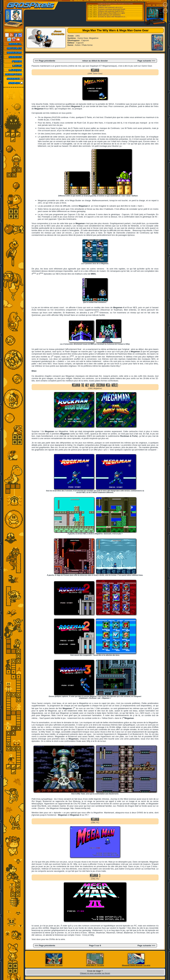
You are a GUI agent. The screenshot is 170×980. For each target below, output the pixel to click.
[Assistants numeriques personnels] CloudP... (112, 9)
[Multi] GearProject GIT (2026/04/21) (109, 15)
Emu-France (128, 4)
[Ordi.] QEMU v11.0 (104, 6)
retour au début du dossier (95, 61)
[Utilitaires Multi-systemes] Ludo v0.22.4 (110, 7)
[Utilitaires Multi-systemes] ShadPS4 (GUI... (111, 11)
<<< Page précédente (45, 61)
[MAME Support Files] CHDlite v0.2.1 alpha (111, 13)
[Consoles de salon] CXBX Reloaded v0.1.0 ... (112, 17)
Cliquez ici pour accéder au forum (95, 973)
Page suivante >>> (146, 61)
